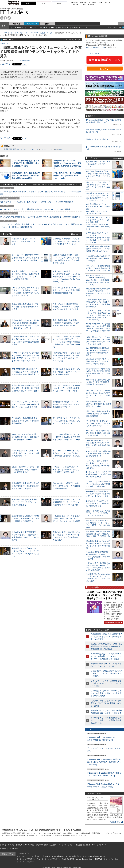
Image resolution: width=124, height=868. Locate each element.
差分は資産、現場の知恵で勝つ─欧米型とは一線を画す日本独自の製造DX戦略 (25, 421)
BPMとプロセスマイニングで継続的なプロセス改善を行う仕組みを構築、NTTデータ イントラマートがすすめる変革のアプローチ (98, 329)
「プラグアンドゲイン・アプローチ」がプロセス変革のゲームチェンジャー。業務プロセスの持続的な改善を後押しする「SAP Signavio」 (66, 342)
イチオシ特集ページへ (113, 622)
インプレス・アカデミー (25, 862)
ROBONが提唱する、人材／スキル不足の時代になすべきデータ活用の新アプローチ (25, 453)
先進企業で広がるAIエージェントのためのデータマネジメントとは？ (25, 241)
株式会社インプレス (24, 853)
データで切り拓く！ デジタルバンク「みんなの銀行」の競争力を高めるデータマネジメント (67, 421)
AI (47, 27)
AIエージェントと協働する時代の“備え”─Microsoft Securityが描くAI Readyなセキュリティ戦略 (66, 306)
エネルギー (75, 5)
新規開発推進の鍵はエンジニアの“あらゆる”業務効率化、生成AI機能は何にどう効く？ (66, 404)
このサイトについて (7, 845)
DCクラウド (44, 3)
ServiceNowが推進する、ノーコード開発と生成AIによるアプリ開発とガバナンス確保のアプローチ (66, 437)
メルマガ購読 (29, 845)
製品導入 (60, 3)
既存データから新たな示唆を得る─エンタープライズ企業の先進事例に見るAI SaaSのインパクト (66, 388)
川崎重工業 (8, 149)
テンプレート (45, 149)
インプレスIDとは (95, 53)
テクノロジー (32, 24)
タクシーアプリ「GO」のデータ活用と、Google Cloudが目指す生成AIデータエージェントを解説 (26, 404)
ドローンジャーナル (111, 859)
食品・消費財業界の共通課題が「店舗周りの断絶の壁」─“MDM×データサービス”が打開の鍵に (66, 323)
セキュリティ (63, 27)
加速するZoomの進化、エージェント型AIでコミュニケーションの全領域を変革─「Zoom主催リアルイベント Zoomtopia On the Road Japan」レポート (67, 277)
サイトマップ (102, 845)
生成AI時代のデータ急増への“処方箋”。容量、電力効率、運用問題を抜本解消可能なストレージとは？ (26, 388)
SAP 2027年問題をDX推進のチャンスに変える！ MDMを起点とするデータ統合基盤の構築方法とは (25, 372)
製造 (15, 149)
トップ (5, 26)
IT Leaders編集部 (23, 61)
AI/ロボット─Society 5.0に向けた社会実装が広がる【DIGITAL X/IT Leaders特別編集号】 (36, 209)
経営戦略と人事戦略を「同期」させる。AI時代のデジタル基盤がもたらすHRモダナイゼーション (66, 241)
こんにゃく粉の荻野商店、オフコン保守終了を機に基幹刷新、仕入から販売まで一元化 (25, 163)
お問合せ (3, 849)
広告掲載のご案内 (42, 845)
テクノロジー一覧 (21, 33)
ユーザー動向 (18, 27)
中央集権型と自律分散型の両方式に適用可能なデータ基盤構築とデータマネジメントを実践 (25, 486)
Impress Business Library (96, 47)
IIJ (56, 149)
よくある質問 (13, 849)
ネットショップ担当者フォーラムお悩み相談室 (58, 859)
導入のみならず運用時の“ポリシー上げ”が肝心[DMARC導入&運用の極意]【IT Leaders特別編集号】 (40, 217)
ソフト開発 (92, 2)
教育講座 (91, 5)
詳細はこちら (115, 822)
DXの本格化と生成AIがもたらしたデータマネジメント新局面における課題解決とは (66, 486)
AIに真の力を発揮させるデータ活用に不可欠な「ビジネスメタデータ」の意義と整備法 (66, 372)
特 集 (47, 24)
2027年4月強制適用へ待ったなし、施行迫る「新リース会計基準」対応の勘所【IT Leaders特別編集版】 (40, 193)
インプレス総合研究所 (73, 856)
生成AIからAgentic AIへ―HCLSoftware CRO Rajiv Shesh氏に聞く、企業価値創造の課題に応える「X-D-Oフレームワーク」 (98, 280)
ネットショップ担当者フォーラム (28, 859)
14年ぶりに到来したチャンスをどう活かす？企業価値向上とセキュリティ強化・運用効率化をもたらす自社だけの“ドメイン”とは (98, 238)
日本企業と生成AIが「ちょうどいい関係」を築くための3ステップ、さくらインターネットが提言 (66, 518)
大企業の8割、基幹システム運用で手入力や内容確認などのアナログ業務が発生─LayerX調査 (26, 176)
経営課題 (17, 24)
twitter (2, 18)
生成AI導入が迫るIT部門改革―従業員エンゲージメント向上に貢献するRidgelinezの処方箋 (66, 290)
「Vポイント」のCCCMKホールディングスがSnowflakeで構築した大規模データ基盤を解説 (66, 469)
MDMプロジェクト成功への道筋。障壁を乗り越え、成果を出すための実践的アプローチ (25, 437)
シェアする (5, 64)
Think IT (47, 856)
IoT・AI (100, 2)
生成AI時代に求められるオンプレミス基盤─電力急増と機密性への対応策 (25, 306)
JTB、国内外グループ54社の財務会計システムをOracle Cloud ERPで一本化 (67, 176)
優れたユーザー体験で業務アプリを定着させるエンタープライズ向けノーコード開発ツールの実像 (25, 258)
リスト (24, 64)
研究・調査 (108, 2)
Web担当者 (75, 2)
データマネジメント (80, 27)
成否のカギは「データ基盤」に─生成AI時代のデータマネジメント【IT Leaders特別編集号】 (38, 202)
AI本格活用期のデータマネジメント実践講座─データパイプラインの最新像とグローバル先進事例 (66, 502)
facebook (5, 18)
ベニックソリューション (26, 149)
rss (9, 18)
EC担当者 (83, 2)
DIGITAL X (99, 859)
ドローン (83, 5)
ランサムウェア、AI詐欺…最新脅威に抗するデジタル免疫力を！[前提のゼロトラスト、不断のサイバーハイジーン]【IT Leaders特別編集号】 (41, 226)
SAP (52, 149)
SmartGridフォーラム (103, 856)
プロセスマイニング (34, 27)
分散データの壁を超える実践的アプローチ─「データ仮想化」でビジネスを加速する (25, 502)
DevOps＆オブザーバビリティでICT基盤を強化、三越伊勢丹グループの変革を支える (25, 469)
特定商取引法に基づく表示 (86, 845)
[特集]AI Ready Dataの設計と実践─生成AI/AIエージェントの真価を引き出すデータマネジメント (104, 595)
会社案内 (53, 845)
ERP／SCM (34, 33)
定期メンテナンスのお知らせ (97, 139)
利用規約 (19, 845)
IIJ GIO (61, 149)
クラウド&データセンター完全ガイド (30, 856)
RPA (53, 27)
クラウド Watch (88, 856)
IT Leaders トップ (6, 33)
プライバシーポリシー (66, 845)
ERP (37, 149)
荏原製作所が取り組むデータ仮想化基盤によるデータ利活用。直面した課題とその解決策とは (25, 518)
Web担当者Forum (58, 856)
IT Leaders (14, 12)
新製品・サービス (47, 33)
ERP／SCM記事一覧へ (73, 40)
